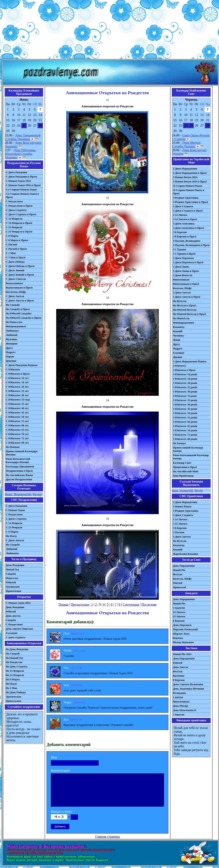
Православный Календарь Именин (22, 453)
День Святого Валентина (188, 684)
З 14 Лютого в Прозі (185, 219)
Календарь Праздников (20, 466)
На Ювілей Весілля (185, 310)
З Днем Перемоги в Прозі (188, 262)
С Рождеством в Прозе (19, 206)
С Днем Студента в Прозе (21, 214)
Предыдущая (80, 604)
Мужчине (11, 339)
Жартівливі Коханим (185, 554)
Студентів (179, 608)
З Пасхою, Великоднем (186, 241)
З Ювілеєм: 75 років (185, 435)
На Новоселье (14, 322)
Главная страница (107, 837)
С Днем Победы (15, 262)
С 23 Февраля (14, 227)
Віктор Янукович (183, 642)
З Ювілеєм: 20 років (185, 383)
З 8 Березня (180, 232)
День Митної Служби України (186, 145)
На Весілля (180, 301)
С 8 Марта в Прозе (17, 240)
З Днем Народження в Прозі (190, 173)
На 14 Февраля (15, 671)
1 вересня (179, 714)
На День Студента (17, 666)
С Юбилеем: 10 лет (17, 378)
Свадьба (11, 574)
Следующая (131, 604)
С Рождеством (14, 201)
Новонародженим (183, 323)
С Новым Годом (15, 510)
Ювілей (178, 583)
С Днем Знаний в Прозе (20, 275)
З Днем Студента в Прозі (188, 211)
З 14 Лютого (180, 215)
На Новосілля (181, 318)
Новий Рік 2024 (182, 654)
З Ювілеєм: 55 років (185, 417)
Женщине (12, 344)
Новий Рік (179, 570)
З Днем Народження (185, 169)
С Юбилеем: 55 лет (17, 421)
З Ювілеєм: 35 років (185, 400)
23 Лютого (179, 616)
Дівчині (177, 357)
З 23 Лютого (180, 524)
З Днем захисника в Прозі (188, 228)
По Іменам (179, 443)
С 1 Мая (11, 253)
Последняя (149, 604)
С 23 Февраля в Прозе (19, 232)
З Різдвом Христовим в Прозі (190, 202)
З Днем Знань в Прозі (186, 271)
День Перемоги (182, 625)
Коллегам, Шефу (16, 292)
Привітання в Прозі (185, 467)
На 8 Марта (13, 679)
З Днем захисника (184, 224)
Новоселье (12, 578)
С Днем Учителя (16, 279)
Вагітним (179, 676)
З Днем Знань (181, 267)
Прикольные (14, 591)
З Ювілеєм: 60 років (185, 422)
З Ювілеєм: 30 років (185, 392)
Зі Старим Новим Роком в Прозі (189, 192)
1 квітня (178, 697)
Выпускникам (14, 283)
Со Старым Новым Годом (21, 189)
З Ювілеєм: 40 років (185, 404)
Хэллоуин (12, 633)
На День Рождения (17, 649)
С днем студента (15, 637)
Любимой (11, 335)
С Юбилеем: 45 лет (17, 412)
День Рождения (15, 565)
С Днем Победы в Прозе (20, 266)
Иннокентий (22, 494)
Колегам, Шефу (182, 288)
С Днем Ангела (15, 296)
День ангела (13, 616)
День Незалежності (184, 710)
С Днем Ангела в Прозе (20, 300)
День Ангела (181, 667)
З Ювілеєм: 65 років (185, 426)
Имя (54, 757)
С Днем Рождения (17, 172)
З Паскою (179, 532)
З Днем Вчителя (182, 275)
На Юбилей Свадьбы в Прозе (24, 318)
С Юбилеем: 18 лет (17, 382)
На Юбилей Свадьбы (19, 313)
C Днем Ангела (15, 540)
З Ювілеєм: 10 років (185, 374)
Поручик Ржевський (185, 629)
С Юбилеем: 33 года (18, 400)
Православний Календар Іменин (188, 449)
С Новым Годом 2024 (18, 181)
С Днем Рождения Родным (22, 365)
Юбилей (11, 582)
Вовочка (178, 638)
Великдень (179, 693)
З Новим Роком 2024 (185, 177)
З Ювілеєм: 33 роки (185, 396)
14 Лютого (179, 612)
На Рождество (14, 662)
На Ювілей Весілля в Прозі (189, 314)
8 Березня (179, 621)
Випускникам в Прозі (186, 284)
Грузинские (13, 587)
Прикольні (179, 587)
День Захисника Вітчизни (188, 689)
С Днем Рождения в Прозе (21, 177)
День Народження (184, 566)
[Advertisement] (110, 30)
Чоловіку (178, 336)
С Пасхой (11, 244)
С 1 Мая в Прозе (16, 257)
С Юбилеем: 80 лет (17, 443)
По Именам (13, 447)
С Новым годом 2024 (18, 603)
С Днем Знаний (15, 270)
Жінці (176, 340)
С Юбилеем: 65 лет (17, 430)
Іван (175, 491)
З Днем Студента (183, 206)
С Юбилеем (13, 369)
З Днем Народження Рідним (190, 361)
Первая (63, 604)
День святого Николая (19, 629)
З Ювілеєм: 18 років (185, 379)
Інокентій (186, 491)
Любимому (12, 331)
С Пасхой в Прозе (16, 249)
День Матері (180, 706)
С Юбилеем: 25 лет (17, 391)
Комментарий (60, 770)
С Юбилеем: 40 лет (17, 408)
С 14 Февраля (14, 219)
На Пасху (11, 536)
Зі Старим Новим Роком (187, 186)
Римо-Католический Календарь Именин (18, 460)
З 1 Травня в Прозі (184, 254)
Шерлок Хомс (181, 634)
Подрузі (177, 348)
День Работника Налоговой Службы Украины (20, 154)
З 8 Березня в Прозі (184, 236)
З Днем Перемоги (183, 258)
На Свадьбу (13, 305)
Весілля (178, 574)
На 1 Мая (11, 688)
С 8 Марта (12, 236)
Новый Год (12, 569)
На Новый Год (14, 658)
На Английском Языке (19, 475)
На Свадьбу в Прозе (18, 309)
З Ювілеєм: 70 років (185, 430)
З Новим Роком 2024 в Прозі (190, 181)
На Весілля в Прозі (184, 305)
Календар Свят (182, 463)
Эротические (14, 697)
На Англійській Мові (186, 471)
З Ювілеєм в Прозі (184, 370)
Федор (37, 494)
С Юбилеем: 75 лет (17, 438)
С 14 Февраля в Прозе (19, 223)
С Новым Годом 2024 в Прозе (23, 185)
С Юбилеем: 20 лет (17, 387)
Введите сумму (61, 811)
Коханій (178, 331)
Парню (10, 356)
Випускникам (181, 280)
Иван (9, 494)
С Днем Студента (16, 210)
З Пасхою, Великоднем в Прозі (191, 245)
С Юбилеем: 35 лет (17, 404)
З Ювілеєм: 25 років (185, 387)
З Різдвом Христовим (186, 198)
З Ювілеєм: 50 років (185, 413)
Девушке (11, 361)
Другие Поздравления (19, 479)
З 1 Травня (179, 249)
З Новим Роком (182, 506)
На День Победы (16, 692)
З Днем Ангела (182, 292)
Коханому (179, 327)
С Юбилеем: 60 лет (17, 425)
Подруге (11, 352)
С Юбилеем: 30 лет (17, 395)
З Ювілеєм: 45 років (185, 409)
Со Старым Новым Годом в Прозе (22, 195)
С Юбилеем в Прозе (18, 374)
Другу (9, 348)
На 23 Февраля (15, 675)
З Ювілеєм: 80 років (185, 439)
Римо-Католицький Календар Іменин (191, 457)
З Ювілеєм (179, 366)
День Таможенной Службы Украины (23, 137)
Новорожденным (16, 326)
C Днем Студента (16, 519)
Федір (198, 491)
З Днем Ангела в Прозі (186, 297)
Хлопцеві (179, 353)
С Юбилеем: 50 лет (17, 417)
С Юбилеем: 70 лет (17, 434)
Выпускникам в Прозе (19, 288)
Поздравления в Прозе (19, 471)
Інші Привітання (183, 476)
